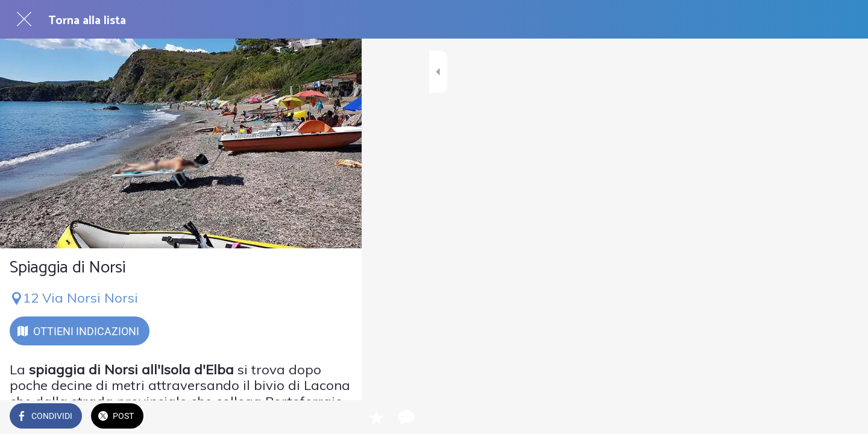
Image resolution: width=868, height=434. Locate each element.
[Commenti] (338, 417)
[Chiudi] (24, 19)
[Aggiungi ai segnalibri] (309, 417)
